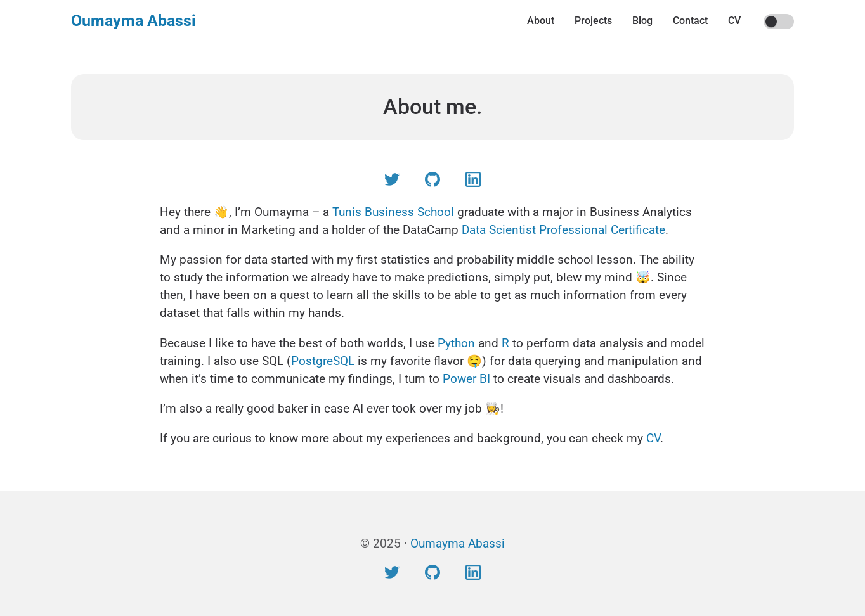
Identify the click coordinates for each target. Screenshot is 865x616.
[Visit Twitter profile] (392, 183)
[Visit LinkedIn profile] (473, 183)
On (771, 22)
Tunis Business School (393, 212)
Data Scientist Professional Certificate (563, 230)
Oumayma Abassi (133, 21)
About (541, 21)
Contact (690, 21)
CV (734, 21)
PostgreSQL (323, 361)
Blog (642, 21)
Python (456, 343)
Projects (593, 21)
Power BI (466, 379)
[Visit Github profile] (432, 183)
